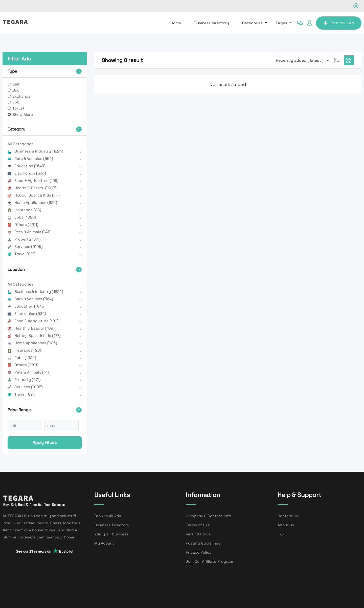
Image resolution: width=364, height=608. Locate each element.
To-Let (18, 108)
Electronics (27, 173)
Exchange (21, 96)
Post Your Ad (339, 23)
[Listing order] (301, 60)
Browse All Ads (108, 516)
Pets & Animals (29, 232)
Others (23, 224)
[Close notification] (356, 6)
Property (24, 239)
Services (25, 246)
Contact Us (288, 516)
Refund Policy (199, 534)
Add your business (111, 534)
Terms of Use (198, 525)
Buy (16, 90)
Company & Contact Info (208, 516)
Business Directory (212, 23)
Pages (281, 23)
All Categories (20, 144)
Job (16, 102)
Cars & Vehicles (30, 158)
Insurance (24, 210)
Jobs (22, 217)
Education (27, 166)
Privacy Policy (199, 552)
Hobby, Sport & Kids (34, 195)
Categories (252, 23)
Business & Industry (35, 151)
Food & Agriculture (33, 180)
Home (176, 23)
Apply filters (45, 442)
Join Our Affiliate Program (209, 561)
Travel (22, 254)
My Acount (104, 543)
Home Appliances (32, 202)
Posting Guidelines (203, 543)
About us (286, 525)
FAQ (281, 534)
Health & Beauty (32, 188)
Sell (16, 84)
